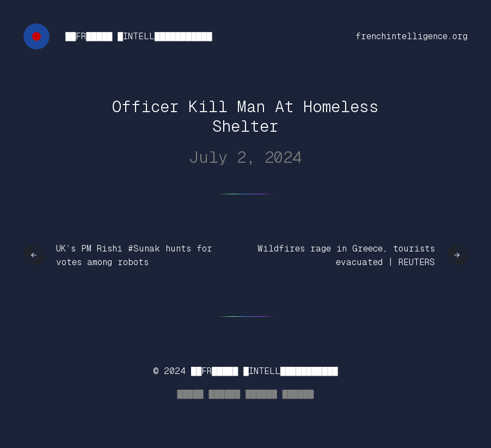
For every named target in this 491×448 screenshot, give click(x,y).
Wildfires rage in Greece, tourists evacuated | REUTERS (346, 256)
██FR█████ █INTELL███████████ (139, 36)
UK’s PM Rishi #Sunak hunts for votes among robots (134, 256)
